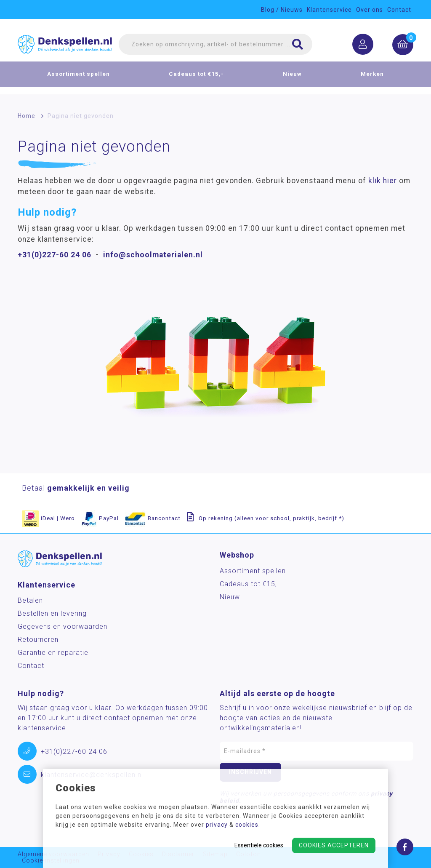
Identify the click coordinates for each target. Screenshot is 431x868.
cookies (247, 825)
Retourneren (38, 640)
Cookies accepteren (334, 845)
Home (27, 116)
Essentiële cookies (259, 845)
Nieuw (292, 78)
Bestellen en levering (52, 613)
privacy (217, 825)
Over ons (370, 10)
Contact (399, 10)
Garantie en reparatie (53, 653)
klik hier (383, 181)
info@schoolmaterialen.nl (153, 255)
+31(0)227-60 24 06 (55, 255)
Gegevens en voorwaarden (63, 626)
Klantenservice (329, 10)
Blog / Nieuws (282, 10)
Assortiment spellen (78, 78)
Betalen (30, 600)
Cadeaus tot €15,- (196, 78)
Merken (372, 78)
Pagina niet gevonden (81, 116)
